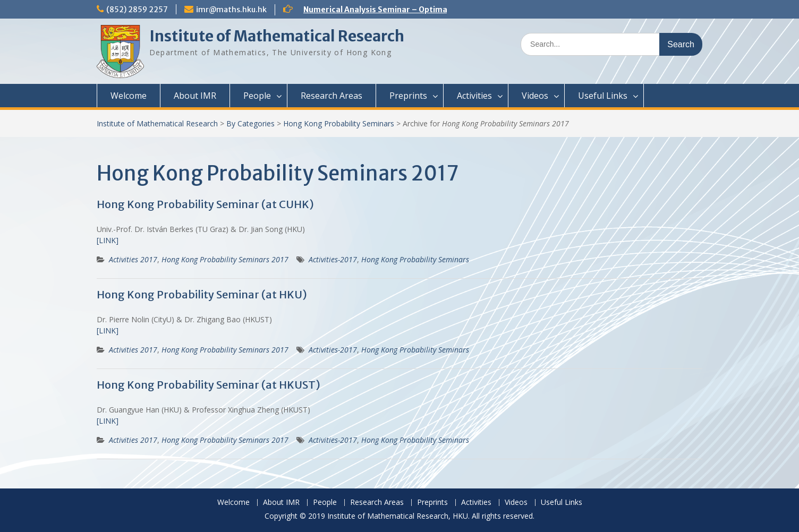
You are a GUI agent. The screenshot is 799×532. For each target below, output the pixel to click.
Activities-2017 (333, 259)
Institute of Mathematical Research (277, 36)
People (257, 96)
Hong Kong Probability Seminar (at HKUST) (209, 385)
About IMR (195, 96)
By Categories (250, 123)
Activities (474, 96)
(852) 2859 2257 (137, 10)
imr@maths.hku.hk (231, 10)
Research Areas (331, 96)
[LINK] (108, 240)
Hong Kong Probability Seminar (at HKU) (202, 294)
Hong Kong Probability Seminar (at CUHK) (205, 204)
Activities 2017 (133, 259)
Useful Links (603, 96)
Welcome (129, 96)
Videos (535, 96)
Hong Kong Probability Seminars (339, 123)
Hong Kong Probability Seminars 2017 (225, 259)
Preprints (408, 96)
